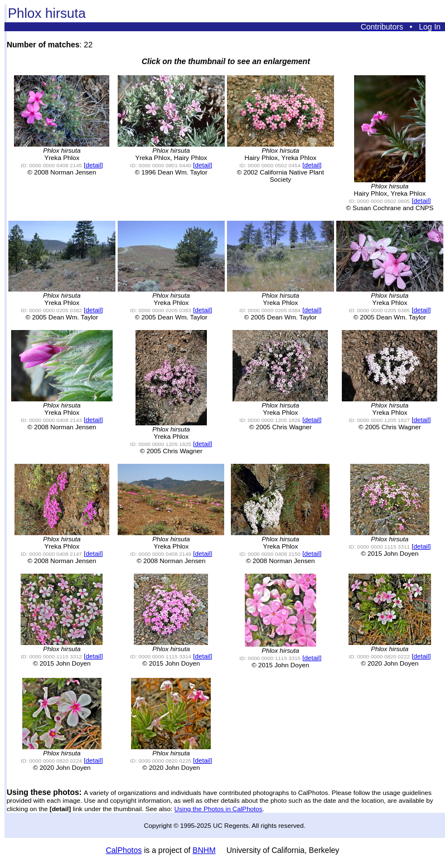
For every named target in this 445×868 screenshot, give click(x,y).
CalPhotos (124, 850)
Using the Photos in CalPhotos (219, 809)
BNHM (204, 850)
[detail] (93, 165)
